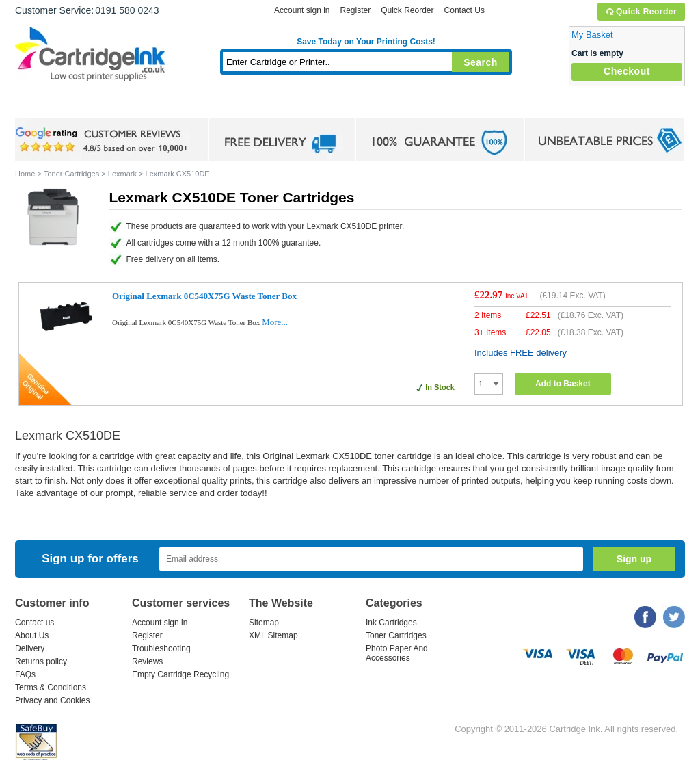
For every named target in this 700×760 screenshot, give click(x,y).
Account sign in (302, 10)
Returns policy (41, 661)
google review (104, 140)
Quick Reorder (641, 12)
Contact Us (465, 10)
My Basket (592, 35)
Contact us (35, 623)
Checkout (627, 71)
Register (355, 10)
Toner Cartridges (224, 106)
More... (275, 322)
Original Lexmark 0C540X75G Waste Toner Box (204, 296)
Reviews (147, 661)
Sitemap (264, 623)
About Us (32, 635)
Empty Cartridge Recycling (180, 674)
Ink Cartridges (119, 106)
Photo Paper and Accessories (369, 106)
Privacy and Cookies (52, 700)
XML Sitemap (273, 635)
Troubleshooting (161, 648)
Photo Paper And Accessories (397, 653)
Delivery (30, 648)
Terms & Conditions (51, 687)
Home (42, 106)
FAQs (25, 674)
